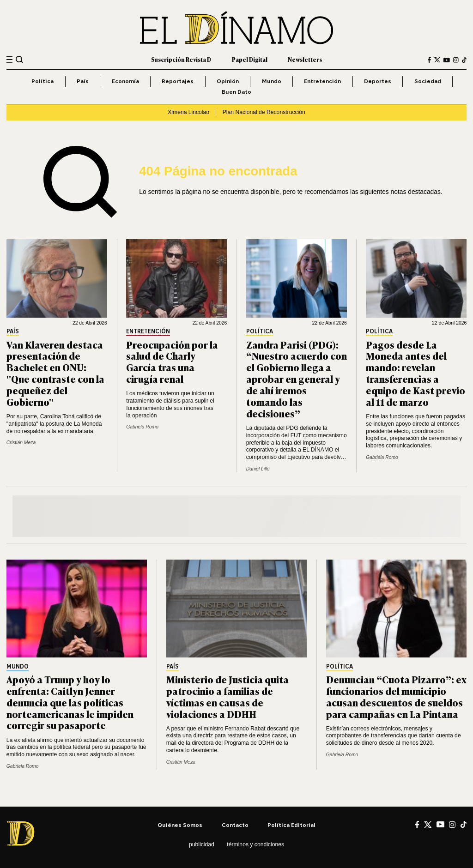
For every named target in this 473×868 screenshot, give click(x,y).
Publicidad (202, 844)
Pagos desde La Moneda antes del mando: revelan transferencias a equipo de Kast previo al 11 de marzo (415, 373)
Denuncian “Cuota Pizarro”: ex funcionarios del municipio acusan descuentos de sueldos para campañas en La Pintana (396, 696)
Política (42, 81)
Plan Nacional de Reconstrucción (264, 112)
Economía (125, 81)
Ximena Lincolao (188, 112)
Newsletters (305, 60)
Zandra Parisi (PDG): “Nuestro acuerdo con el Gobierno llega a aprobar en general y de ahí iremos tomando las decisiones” (297, 379)
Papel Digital (250, 60)
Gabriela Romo (142, 427)
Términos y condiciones (255, 844)
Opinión (228, 81)
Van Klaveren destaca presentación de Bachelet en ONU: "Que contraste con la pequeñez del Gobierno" (55, 373)
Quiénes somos (180, 825)
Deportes (378, 81)
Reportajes (178, 81)
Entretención (322, 81)
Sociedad (428, 81)
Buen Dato (236, 92)
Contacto (235, 825)
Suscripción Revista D (181, 60)
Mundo (272, 81)
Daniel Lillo (258, 469)
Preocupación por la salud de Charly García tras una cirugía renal (172, 362)
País (83, 81)
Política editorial (291, 825)
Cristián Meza (21, 443)
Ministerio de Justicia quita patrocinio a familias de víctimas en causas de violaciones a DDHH (227, 696)
